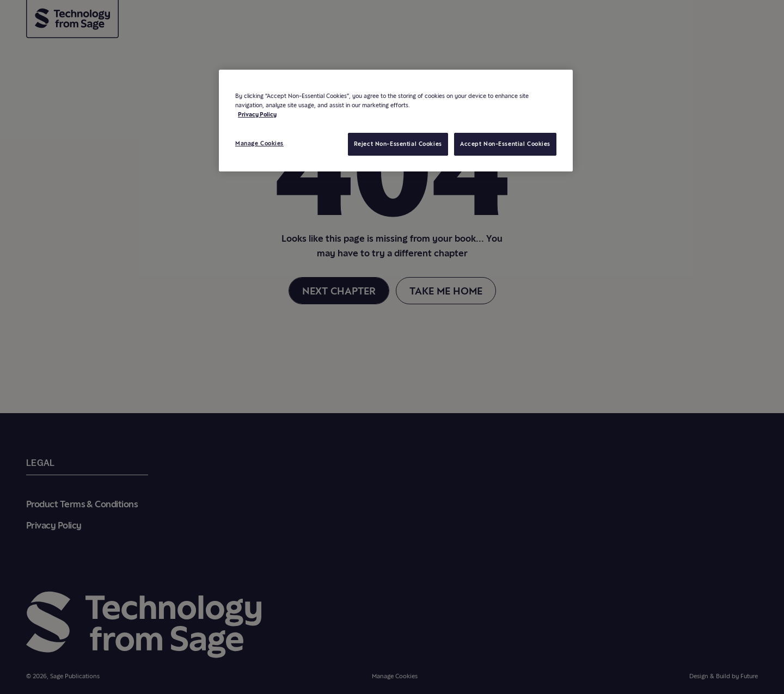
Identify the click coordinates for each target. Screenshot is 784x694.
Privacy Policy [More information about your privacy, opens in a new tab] (257, 114)
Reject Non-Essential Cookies (398, 144)
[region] (396, 121)
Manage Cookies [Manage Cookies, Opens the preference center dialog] (259, 143)
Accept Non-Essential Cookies (505, 144)
